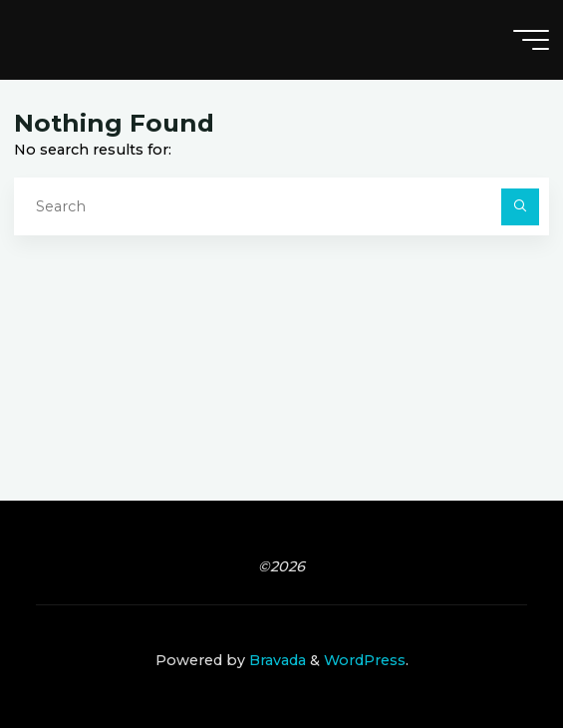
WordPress (365, 660)
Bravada (276, 660)
